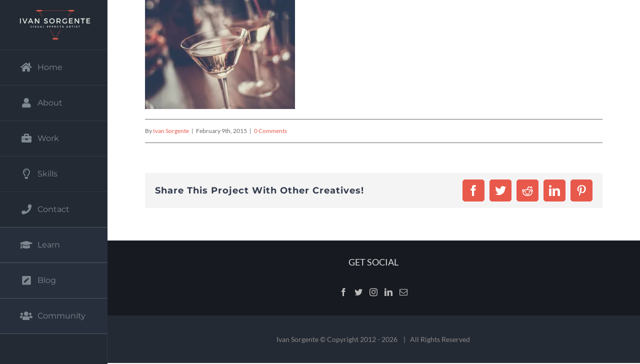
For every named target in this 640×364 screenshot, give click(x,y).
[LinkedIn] (388, 292)
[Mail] (403, 292)
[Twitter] (358, 292)
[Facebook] (343, 292)
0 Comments (270, 131)
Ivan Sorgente (171, 131)
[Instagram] (373, 292)
